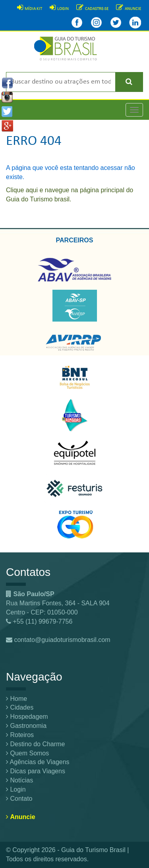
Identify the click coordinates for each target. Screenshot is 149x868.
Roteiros (20, 735)
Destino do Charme (35, 744)
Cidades (20, 707)
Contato (19, 799)
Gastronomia (26, 726)
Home (16, 699)
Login (16, 789)
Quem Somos (27, 753)
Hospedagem (27, 717)
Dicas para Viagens (36, 771)
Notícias (19, 780)
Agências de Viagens (38, 762)
